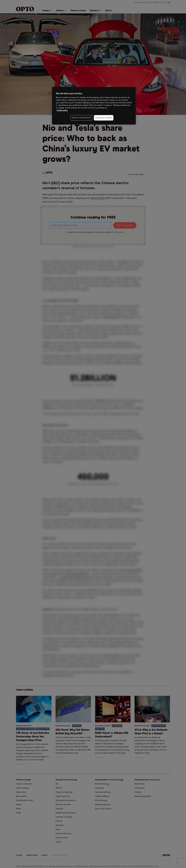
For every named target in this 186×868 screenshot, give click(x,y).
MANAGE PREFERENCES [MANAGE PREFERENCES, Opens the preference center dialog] (81, 118)
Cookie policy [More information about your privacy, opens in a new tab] (62, 110)
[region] (94, 106)
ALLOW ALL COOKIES (104, 118)
